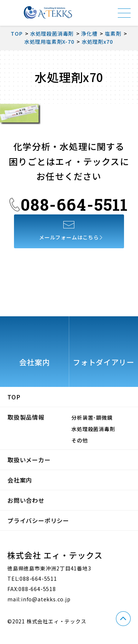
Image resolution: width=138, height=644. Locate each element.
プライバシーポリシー (38, 520)
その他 (79, 440)
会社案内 (20, 480)
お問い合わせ (26, 500)
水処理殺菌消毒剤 (93, 429)
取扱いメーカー (29, 460)
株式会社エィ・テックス (48, 13)
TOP (14, 397)
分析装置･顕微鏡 (92, 417)
